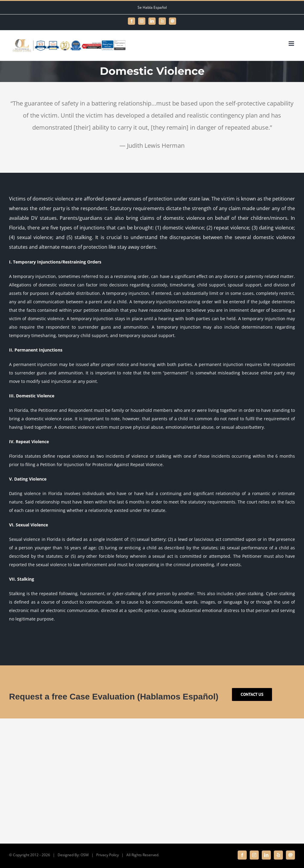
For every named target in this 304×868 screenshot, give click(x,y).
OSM (85, 855)
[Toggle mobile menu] (292, 44)
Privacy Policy (108, 855)
